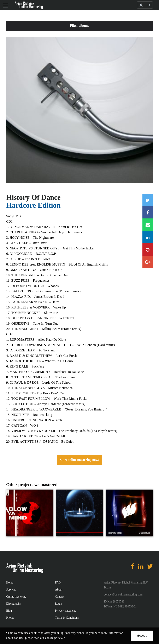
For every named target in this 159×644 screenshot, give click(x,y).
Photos (10, 618)
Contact (60, 597)
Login (58, 604)
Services (11, 590)
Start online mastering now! (80, 460)
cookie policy (54, 638)
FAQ (58, 583)
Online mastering (16, 597)
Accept (142, 635)
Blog (9, 611)
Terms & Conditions (67, 618)
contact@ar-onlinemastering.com (123, 595)
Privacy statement (65, 611)
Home (10, 583)
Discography (14, 604)
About (59, 590)
